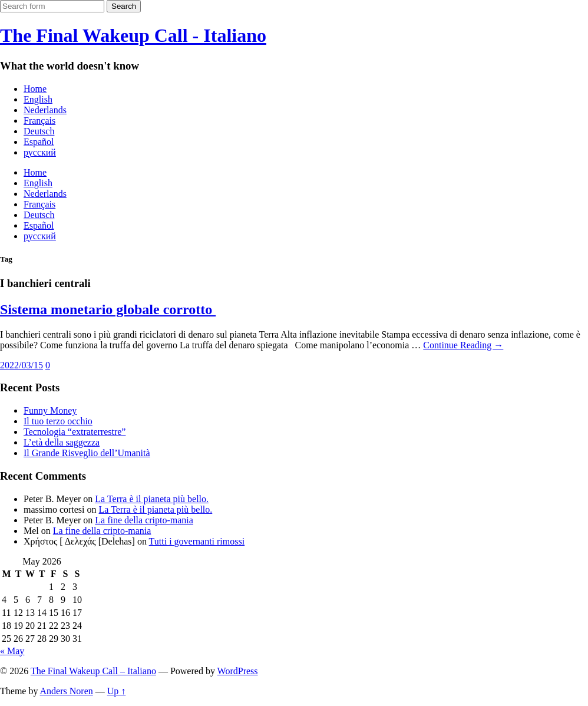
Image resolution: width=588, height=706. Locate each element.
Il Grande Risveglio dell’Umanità (87, 453)
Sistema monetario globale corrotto (108, 309)
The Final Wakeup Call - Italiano (133, 35)
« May (12, 651)
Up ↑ (117, 691)
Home (35, 89)
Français (39, 121)
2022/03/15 (22, 365)
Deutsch (39, 131)
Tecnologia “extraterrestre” (75, 432)
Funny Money (50, 410)
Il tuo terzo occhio (58, 421)
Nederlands (45, 110)
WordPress (238, 671)
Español (39, 142)
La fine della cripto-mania (144, 520)
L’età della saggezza (62, 442)
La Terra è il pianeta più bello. (152, 499)
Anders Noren (67, 691)
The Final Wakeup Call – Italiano (93, 671)
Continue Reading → (463, 345)
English (38, 99)
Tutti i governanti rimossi (197, 541)
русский (40, 152)
